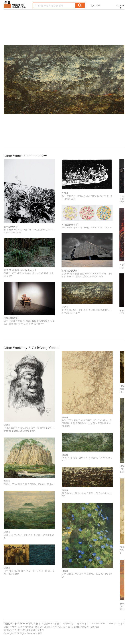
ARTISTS (96, 5)
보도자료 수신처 (117, 623)
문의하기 (82, 623)
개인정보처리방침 (50, 623)
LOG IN (120, 5)
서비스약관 (68, 623)
